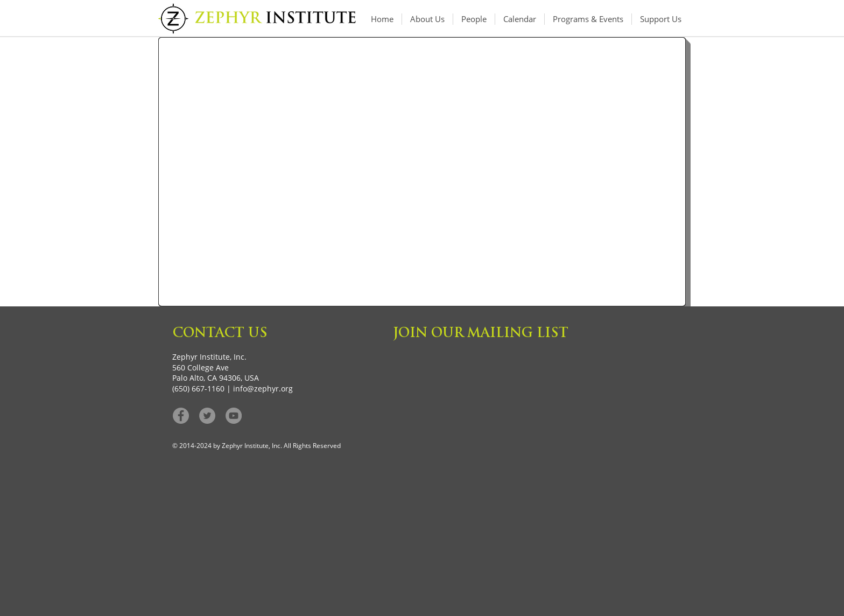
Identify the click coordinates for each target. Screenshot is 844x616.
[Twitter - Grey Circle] (207, 416)
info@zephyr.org (263, 388)
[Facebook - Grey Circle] (181, 416)
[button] (588, 19)
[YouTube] (234, 416)
